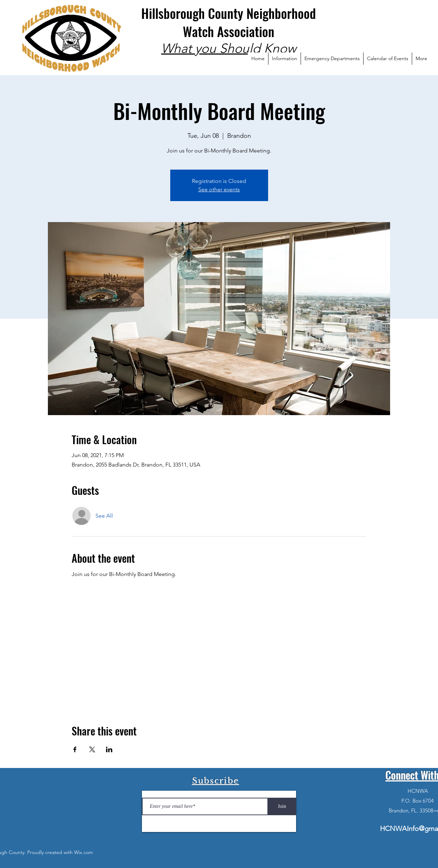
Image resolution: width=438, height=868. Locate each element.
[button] (284, 59)
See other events (219, 189)
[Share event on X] (92, 749)
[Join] (282, 806)
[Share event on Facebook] (75, 749)
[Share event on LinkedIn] (109, 749)
